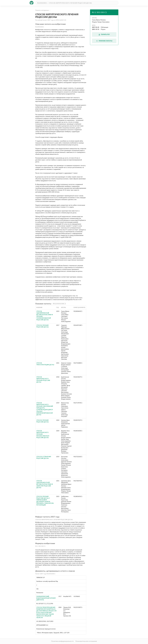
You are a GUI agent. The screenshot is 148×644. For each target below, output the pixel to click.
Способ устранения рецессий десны (44, 457)
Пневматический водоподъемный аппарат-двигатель (46, 598)
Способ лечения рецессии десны (43, 326)
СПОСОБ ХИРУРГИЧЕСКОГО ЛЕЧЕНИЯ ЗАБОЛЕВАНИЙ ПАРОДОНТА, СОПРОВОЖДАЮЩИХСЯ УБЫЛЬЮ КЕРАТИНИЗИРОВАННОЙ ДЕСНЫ (45, 409)
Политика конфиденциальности (62, 641)
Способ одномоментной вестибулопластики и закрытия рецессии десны (45, 484)
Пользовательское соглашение (86, 641)
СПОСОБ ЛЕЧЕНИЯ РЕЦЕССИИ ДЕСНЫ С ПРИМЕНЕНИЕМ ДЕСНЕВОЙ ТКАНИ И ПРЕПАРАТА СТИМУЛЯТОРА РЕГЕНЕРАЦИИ (45, 501)
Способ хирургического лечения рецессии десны (43, 379)
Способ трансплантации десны (45, 364)
